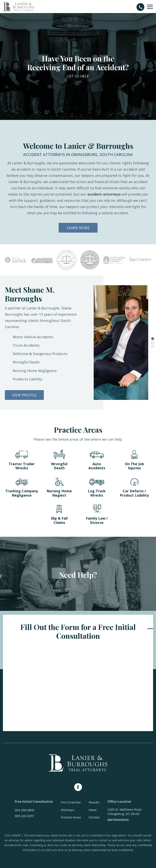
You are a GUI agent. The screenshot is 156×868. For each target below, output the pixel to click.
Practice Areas (71, 817)
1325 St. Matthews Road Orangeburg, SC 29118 (124, 812)
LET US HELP (78, 76)
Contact (94, 817)
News (93, 810)
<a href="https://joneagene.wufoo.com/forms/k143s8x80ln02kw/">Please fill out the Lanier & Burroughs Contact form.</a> (78, 686)
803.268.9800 (25, 810)
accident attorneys (104, 194)
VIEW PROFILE (24, 395)
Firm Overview (71, 802)
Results (94, 802)
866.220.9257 (25, 816)
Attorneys (67, 810)
